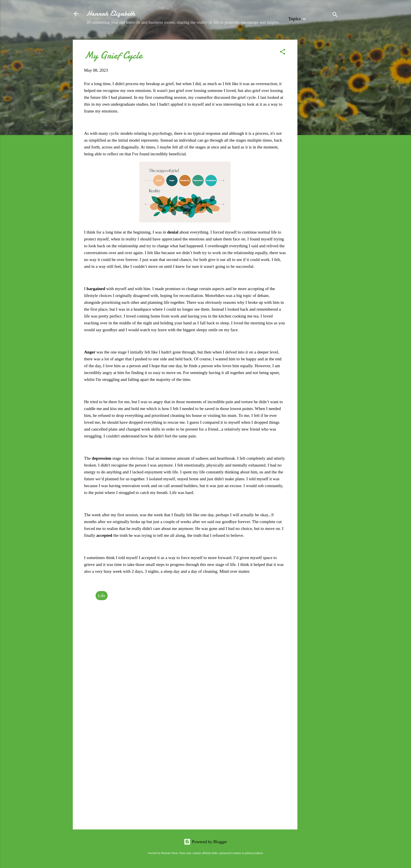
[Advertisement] (320, 125)
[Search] (335, 16)
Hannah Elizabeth (111, 14)
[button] (283, 53)
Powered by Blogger (205, 842)
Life (102, 596)
